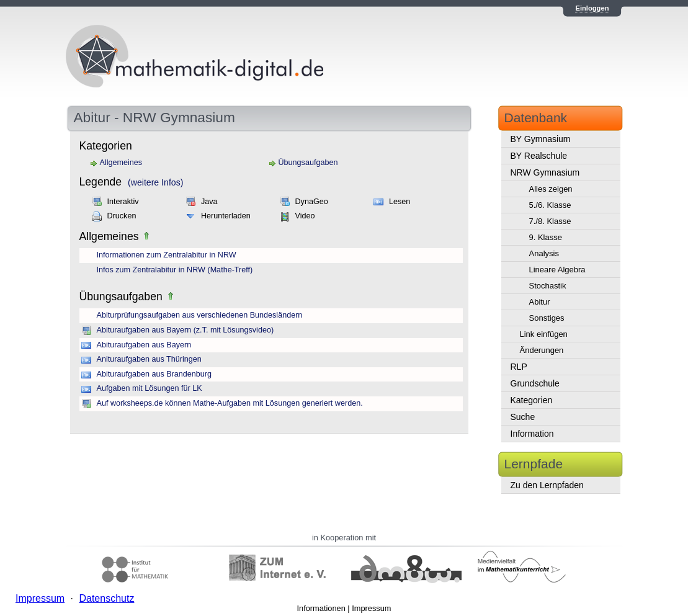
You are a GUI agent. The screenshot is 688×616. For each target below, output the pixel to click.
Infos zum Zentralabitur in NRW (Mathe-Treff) (175, 270)
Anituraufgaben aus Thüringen (149, 359)
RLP (519, 367)
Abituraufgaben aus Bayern (144, 345)
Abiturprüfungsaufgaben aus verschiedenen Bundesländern (200, 315)
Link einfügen (544, 334)
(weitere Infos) (155, 182)
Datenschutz (106, 598)
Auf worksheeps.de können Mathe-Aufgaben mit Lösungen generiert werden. (230, 403)
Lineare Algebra (557, 270)
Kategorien (532, 400)
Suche (523, 417)
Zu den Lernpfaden (547, 485)
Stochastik (548, 286)
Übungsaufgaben (308, 163)
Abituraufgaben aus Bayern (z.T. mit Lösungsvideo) (185, 330)
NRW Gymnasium (545, 172)
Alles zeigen (551, 189)
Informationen (321, 608)
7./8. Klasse (550, 221)
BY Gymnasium (541, 139)
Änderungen (542, 350)
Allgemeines (121, 163)
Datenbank (536, 118)
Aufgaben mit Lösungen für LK (150, 388)
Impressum (371, 608)
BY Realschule (539, 156)
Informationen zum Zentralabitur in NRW (167, 255)
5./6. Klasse (550, 205)
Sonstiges (547, 318)
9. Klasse (546, 237)
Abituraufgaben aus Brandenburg (154, 374)
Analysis (544, 253)
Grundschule (535, 383)
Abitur (540, 302)
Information (532, 434)
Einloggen (592, 8)
